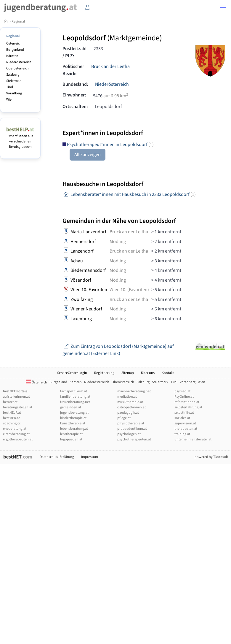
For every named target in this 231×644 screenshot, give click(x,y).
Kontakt (168, 373)
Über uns (148, 373)
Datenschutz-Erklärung (57, 457)
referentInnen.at (187, 402)
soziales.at (182, 418)
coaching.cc (12, 423)
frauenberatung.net (75, 402)
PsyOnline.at (184, 397)
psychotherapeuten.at (134, 439)
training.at (182, 434)
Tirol (10, 87)
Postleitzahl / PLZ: (74, 52)
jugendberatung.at (74, 413)
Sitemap (128, 373)
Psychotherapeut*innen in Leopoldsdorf (108, 145)
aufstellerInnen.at (16, 397)
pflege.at (124, 418)
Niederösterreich (19, 62)
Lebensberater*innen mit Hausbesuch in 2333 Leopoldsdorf (129, 194)
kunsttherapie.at (73, 423)
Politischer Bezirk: (73, 70)
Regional (18, 22)
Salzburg (13, 75)
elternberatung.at (16, 434)
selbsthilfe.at (184, 413)
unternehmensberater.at (193, 439)
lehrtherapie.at (71, 434)
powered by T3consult (211, 457)
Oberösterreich (17, 68)
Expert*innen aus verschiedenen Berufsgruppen (20, 139)
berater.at (10, 402)
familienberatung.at (75, 397)
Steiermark (14, 81)
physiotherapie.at (131, 423)
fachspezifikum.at (74, 391)
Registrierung (104, 373)
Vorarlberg (14, 93)
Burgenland (15, 50)
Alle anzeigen (88, 155)
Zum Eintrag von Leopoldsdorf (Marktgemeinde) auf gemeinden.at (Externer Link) (118, 350)
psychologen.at (129, 434)
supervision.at (185, 423)
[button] (223, 8)
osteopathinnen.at (131, 407)
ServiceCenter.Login (72, 373)
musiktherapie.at (130, 402)
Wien (10, 100)
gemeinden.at (71, 407)
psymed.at (182, 391)
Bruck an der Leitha (110, 66)
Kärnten (12, 56)
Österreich (14, 43)
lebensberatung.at (74, 429)
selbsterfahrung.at (188, 407)
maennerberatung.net (134, 391)
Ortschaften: (75, 107)
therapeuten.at (186, 429)
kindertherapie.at (73, 418)
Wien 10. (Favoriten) (129, 290)
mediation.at (127, 397)
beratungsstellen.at (18, 407)
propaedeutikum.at (132, 429)
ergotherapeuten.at (18, 439)
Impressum (90, 457)
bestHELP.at (12, 413)
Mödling (118, 242)
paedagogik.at (128, 413)
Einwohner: (74, 95)
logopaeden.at (71, 439)
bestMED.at (11, 418)
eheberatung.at (15, 429)
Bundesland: (75, 84)
